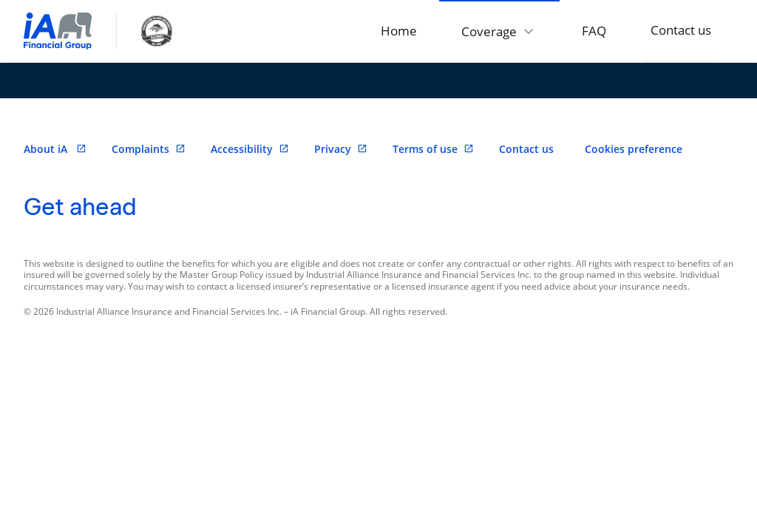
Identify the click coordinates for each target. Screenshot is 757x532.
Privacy (341, 149)
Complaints (149, 149)
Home (399, 31)
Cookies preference (634, 149)
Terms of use (433, 149)
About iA (55, 149)
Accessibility (250, 149)
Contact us (681, 30)
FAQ (594, 31)
